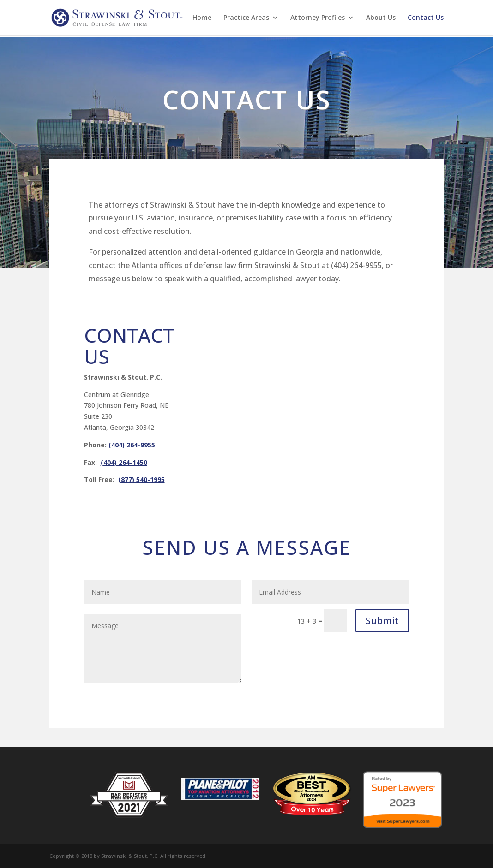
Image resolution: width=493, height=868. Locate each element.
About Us (381, 18)
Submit (382, 621)
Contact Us (426, 18)
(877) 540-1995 (141, 479)
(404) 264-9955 (132, 445)
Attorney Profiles (318, 18)
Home (202, 18)
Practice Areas (246, 18)
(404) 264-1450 (124, 462)
